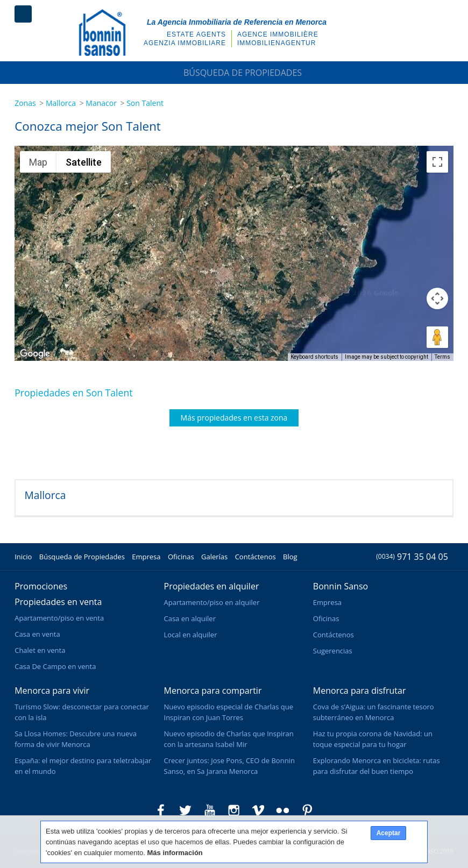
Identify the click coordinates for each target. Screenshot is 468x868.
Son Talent (145, 103)
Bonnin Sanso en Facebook (161, 810)
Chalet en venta (40, 650)
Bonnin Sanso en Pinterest (307, 810)
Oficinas (181, 557)
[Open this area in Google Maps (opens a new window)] (35, 354)
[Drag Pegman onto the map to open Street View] (437, 337)
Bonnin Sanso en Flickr (283, 810)
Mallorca (61, 103)
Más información (175, 853)
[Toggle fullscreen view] (437, 162)
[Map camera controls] (437, 298)
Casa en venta (37, 634)
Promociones (41, 586)
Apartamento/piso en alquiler (212, 602)
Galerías (214, 557)
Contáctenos (256, 557)
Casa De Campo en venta (55, 666)
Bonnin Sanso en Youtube (210, 810)
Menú (23, 14)
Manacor (101, 103)
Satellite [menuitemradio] (84, 162)
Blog (290, 557)
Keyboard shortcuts (314, 357)
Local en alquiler (191, 635)
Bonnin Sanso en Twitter (185, 810)
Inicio (23, 557)
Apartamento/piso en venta (59, 618)
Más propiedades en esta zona (234, 418)
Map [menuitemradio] (38, 162)
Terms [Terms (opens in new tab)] (442, 357)
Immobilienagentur (276, 43)
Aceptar (389, 833)
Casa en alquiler (190, 618)
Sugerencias (333, 651)
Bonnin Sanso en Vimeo (258, 810)
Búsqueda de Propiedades (234, 73)
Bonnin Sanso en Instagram (234, 810)
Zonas (25, 103)
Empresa (146, 557)
